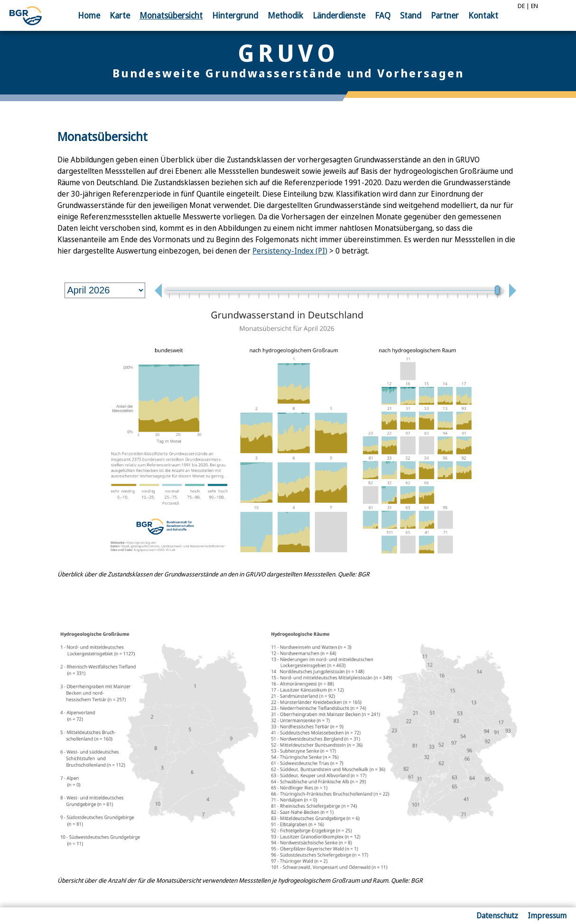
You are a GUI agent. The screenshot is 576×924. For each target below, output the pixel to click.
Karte (120, 15)
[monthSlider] (333, 290)
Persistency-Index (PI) (290, 251)
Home (89, 15)
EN (534, 6)
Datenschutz (497, 915)
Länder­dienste (339, 15)
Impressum (547, 915)
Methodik (285, 15)
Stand (411, 15)
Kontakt (483, 15)
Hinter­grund (235, 15)
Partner (445, 15)
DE (521, 6)
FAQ (383, 15)
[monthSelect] (105, 290)
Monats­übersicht (171, 15)
